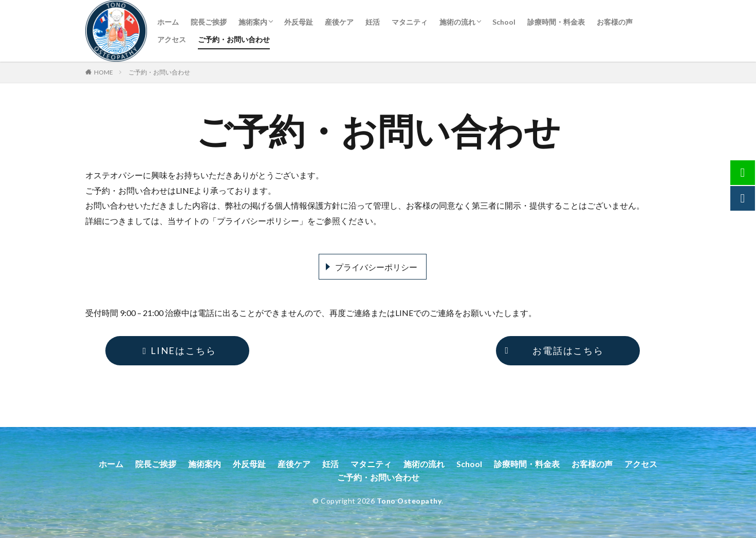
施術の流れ (457, 22)
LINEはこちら (178, 350)
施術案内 (253, 22)
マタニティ (410, 22)
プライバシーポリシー (376, 267)
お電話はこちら (552, 350)
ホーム (168, 22)
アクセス (172, 39)
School (504, 22)
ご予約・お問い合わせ (234, 39)
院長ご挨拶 (209, 22)
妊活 (373, 22)
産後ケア (339, 22)
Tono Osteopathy (409, 501)
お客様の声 (615, 22)
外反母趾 (299, 22)
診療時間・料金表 (556, 22)
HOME (104, 72)
